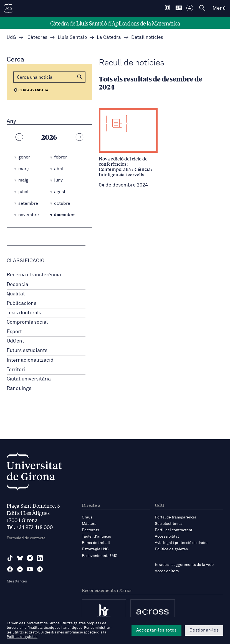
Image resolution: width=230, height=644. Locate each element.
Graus (87, 517)
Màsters (89, 524)
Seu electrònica (169, 524)
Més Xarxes (17, 581)
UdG (11, 38)
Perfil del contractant (174, 530)
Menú (219, 8)
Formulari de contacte (26, 538)
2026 (49, 137)
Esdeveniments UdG (100, 556)
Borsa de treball (96, 543)
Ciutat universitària (29, 379)
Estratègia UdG (95, 549)
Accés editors (167, 571)
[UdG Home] (8, 8)
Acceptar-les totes (156, 630)
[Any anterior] (19, 137)
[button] (80, 77)
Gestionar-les (204, 630)
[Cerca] (49, 77)
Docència (17, 285)
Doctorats (90, 530)
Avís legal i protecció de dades (182, 543)
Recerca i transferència (34, 275)
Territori (16, 370)
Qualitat (16, 294)
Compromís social (27, 322)
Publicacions (22, 303)
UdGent (15, 341)
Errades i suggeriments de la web (184, 565)
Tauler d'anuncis (96, 536)
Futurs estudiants (27, 351)
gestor (34, 632)
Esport (14, 332)
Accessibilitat (167, 536)
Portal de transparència (176, 517)
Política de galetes (171, 549)
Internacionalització (30, 360)
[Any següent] (80, 137)
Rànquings (19, 389)
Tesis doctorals (24, 313)
